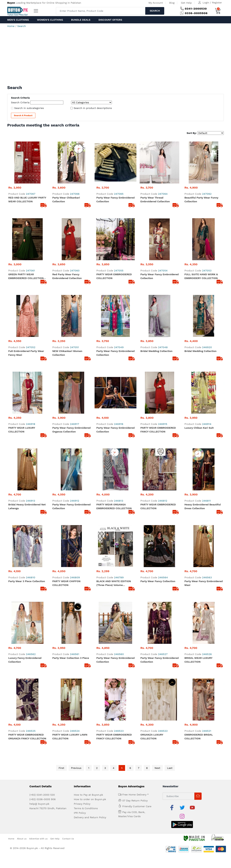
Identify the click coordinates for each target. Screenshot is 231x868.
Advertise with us (38, 839)
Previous (76, 768)
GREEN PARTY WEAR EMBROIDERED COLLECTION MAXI (26, 276)
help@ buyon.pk (39, 804)
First (61, 768)
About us (22, 839)
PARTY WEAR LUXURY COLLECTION (22, 430)
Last (170, 768)
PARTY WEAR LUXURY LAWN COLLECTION (70, 737)
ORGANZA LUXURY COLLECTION (152, 737)
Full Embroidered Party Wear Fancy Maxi (26, 353)
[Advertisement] (115, 58)
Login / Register (212, 3)
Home (11, 26)
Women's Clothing (50, 20)
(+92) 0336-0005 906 (43, 799)
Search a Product (23, 115)
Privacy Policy (82, 804)
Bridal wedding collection (156, 351)
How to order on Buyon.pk (90, 799)
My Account (156, 3)
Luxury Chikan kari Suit (199, 428)
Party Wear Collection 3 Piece (71, 658)
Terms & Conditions (86, 808)
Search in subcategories (29, 108)
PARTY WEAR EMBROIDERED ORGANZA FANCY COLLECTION (27, 737)
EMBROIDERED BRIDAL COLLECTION (199, 737)
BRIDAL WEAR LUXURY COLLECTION (198, 660)
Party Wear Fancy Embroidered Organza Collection (71, 430)
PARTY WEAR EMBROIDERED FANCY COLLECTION (158, 430)
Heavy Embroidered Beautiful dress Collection (203, 506)
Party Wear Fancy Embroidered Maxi (204, 583)
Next (157, 768)
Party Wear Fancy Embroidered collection (115, 430)
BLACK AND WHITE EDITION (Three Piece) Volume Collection (114, 583)
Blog (172, 3)
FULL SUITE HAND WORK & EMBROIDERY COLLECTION (201, 276)
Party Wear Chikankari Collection (66, 199)
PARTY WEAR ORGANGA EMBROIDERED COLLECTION (114, 506)
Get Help (186, 3)
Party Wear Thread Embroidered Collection (155, 199)
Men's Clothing (18, 20)
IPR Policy (80, 813)
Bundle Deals (81, 20)
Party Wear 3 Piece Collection (27, 581)
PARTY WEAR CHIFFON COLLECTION (66, 583)
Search (155, 11)
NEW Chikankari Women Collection (67, 353)
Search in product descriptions (93, 108)
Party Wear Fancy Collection (158, 581)
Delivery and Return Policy (90, 817)
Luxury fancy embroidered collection (25, 660)
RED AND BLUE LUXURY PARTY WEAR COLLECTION (27, 199)
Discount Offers (110, 20)
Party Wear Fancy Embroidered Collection (115, 199)
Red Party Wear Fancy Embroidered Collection (67, 276)
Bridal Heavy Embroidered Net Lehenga (27, 506)
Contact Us (68, 839)
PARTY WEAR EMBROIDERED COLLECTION (114, 276)
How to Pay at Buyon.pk (88, 795)
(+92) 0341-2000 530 (42, 795)
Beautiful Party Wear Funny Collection (201, 199)
